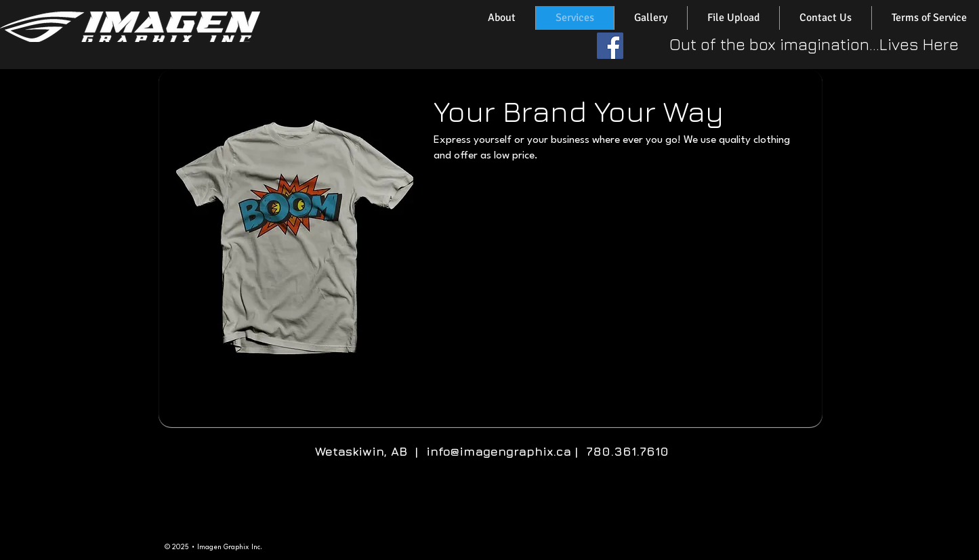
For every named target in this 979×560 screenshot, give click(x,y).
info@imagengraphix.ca (499, 451)
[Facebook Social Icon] (610, 46)
